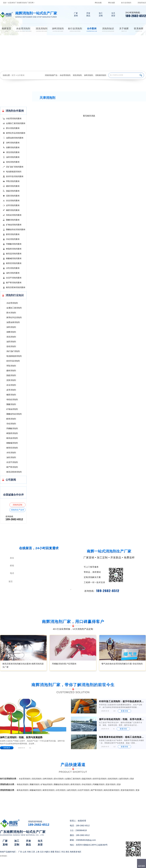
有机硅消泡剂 (12, 400)
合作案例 (21, 75)
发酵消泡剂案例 (13, 148)
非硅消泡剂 (11, 424)
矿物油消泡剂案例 (14, 225)
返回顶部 (142, 866)
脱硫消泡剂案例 (13, 191)
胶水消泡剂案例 (13, 128)
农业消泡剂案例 (13, 201)
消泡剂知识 (142, 3)
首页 (13, 75)
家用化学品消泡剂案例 (16, 133)
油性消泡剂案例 (13, 273)
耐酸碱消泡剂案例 (14, 258)
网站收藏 (98, 3)
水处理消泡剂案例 (14, 119)
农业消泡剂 (11, 385)
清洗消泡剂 (77, 75)
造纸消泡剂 (11, 346)
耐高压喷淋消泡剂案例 (16, 287)
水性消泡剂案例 (13, 268)
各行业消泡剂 (126, 3)
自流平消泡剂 (12, 462)
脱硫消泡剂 (11, 375)
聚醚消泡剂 (11, 404)
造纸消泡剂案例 (13, 162)
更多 (132, 779)
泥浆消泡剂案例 (13, 196)
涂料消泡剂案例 (13, 143)
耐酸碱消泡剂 (12, 443)
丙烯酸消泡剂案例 (14, 244)
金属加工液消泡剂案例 (16, 123)
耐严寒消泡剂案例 (14, 283)
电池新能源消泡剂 (14, 172)
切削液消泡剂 (101, 75)
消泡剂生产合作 (17, 510)
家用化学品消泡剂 (14, 318)
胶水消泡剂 (11, 313)
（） (86, 865)
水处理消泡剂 (65, 75)
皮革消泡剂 (11, 390)
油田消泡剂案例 (13, 157)
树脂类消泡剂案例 (14, 249)
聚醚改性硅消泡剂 (14, 414)
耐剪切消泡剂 (12, 448)
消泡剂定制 (17, 505)
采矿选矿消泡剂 (13, 351)
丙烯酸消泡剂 (12, 429)
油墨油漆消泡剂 (13, 322)
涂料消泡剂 (88, 75)
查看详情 (124, 711)
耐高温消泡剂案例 (14, 254)
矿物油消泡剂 (12, 409)
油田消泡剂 (11, 342)
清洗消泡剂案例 (13, 152)
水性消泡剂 (11, 453)
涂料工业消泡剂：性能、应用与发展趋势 (21, 737)
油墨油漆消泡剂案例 (15, 138)
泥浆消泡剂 (11, 380)
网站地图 (112, 3)
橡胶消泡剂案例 (13, 210)
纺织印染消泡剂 (13, 361)
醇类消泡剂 (11, 419)
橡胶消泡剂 (11, 395)
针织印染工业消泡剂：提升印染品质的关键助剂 (122, 701)
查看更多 (7, 748)
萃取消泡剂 (11, 366)
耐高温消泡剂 (12, 438)
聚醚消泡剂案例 (13, 220)
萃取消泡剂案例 (13, 181)
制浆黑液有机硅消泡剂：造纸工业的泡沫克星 (122, 737)
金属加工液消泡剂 (14, 308)
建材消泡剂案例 (13, 186)
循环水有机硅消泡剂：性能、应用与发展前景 (122, 719)
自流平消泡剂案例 (14, 278)
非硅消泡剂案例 (13, 239)
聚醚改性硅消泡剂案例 (16, 230)
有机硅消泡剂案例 (14, 215)
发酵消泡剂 (11, 332)
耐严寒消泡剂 (12, 467)
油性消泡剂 (11, 457)
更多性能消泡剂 (128, 790)
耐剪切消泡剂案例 (14, 263)
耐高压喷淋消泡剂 (14, 472)
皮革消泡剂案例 (13, 205)
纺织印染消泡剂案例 (15, 176)
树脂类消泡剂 (12, 433)
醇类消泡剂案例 (13, 234)
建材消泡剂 (11, 371)
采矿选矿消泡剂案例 (15, 167)
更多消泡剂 (111, 784)
